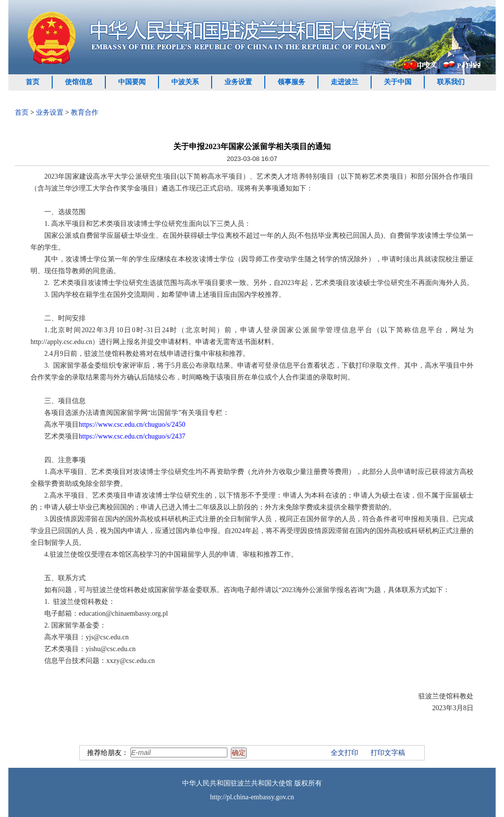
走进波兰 (345, 82)
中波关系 (185, 82)
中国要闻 (132, 82)
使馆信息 (79, 82)
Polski (472, 64)
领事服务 (291, 82)
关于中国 (398, 82)
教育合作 (85, 112)
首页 (32, 82)
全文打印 (345, 753)
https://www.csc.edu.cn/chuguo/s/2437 (132, 436)
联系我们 (451, 82)
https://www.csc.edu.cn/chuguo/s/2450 (132, 424)
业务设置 (238, 82)
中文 (430, 65)
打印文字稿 (388, 753)
